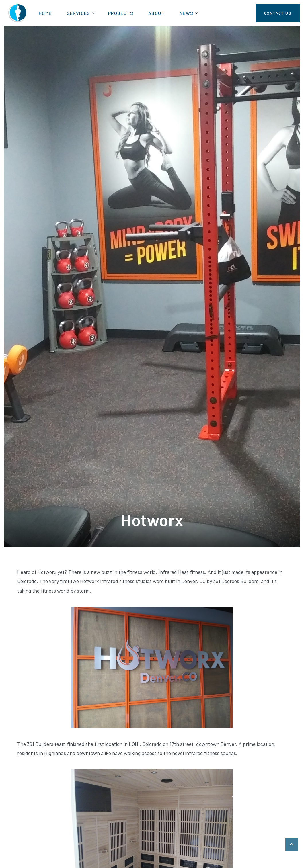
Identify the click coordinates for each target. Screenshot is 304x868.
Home (45, 13)
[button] (80, 13)
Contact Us (278, 13)
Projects (121, 13)
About (156, 13)
